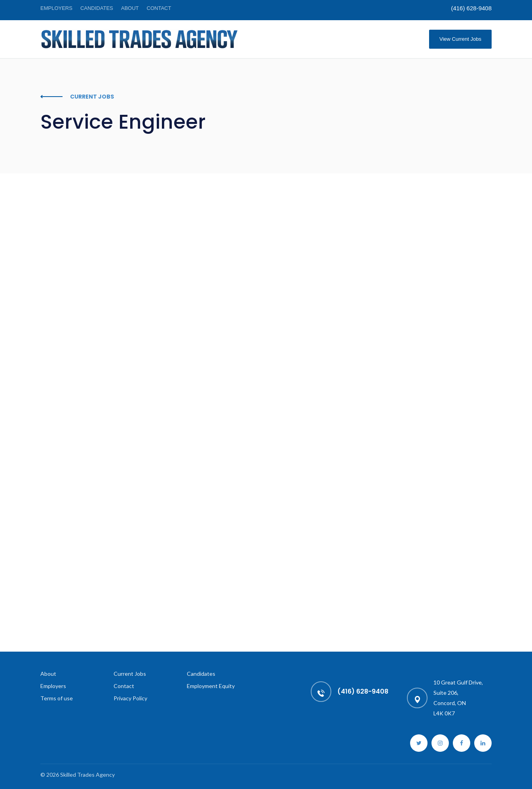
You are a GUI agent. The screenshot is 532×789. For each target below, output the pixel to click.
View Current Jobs (460, 39)
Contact (159, 8)
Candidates (97, 8)
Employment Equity (211, 686)
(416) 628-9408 (471, 8)
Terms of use (57, 698)
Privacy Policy (130, 698)
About (130, 8)
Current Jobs (130, 674)
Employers (56, 8)
